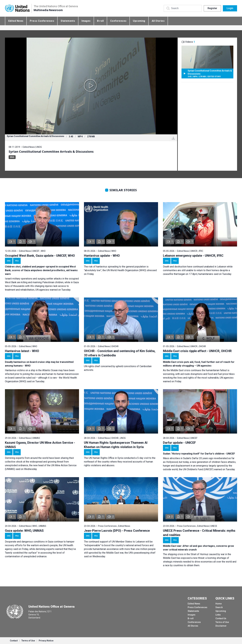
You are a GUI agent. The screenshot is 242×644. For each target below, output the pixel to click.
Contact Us (221, 618)
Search (219, 607)
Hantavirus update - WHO (102, 256)
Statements (68, 21)
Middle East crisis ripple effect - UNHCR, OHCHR (197, 351)
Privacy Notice (46, 641)
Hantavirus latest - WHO (22, 351)
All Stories (158, 21)
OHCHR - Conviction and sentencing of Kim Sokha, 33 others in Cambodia (120, 353)
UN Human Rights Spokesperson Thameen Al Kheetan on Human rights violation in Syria (116, 445)
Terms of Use (222, 622)
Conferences (118, 21)
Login (230, 8)
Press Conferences (42, 21)
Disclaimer (221, 626)
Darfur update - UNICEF (179, 443)
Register (212, 8)
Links (218, 615)
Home (219, 604)
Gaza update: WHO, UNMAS (24, 531)
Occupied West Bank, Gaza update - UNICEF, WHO (40, 256)
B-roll (100, 21)
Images (86, 21)
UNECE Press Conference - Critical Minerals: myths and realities (199, 533)
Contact (14, 641)
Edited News (16, 21)
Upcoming (139, 21)
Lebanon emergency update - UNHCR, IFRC (193, 256)
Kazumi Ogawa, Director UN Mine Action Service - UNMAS (40, 445)
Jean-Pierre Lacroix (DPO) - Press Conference (117, 531)
